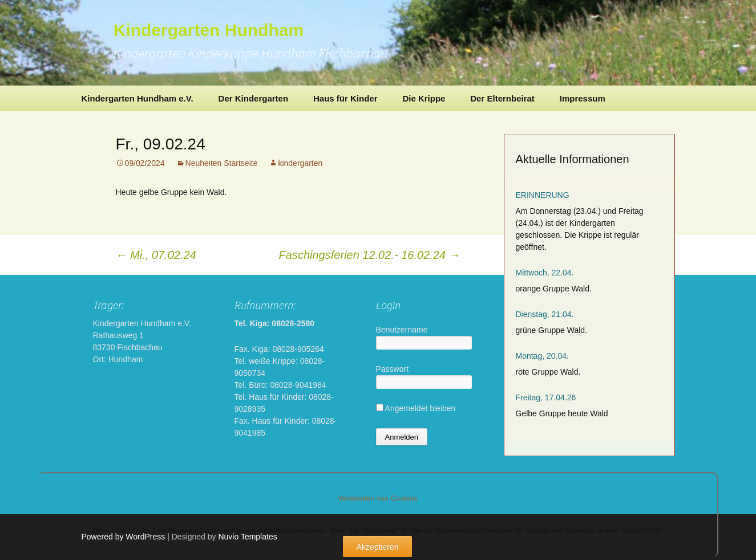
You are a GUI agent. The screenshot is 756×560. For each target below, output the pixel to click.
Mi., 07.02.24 (156, 255)
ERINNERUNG (543, 195)
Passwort (393, 369)
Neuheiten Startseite (222, 163)
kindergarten (300, 163)
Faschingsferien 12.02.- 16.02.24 (370, 255)
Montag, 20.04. (542, 356)
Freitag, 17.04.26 (546, 397)
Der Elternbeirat (502, 98)
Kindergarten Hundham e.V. (138, 98)
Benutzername (402, 330)
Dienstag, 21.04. (545, 314)
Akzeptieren (378, 547)
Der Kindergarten (254, 98)
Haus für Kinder (345, 98)
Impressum (583, 98)
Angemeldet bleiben (416, 408)
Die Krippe (424, 98)
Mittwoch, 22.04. (545, 273)
